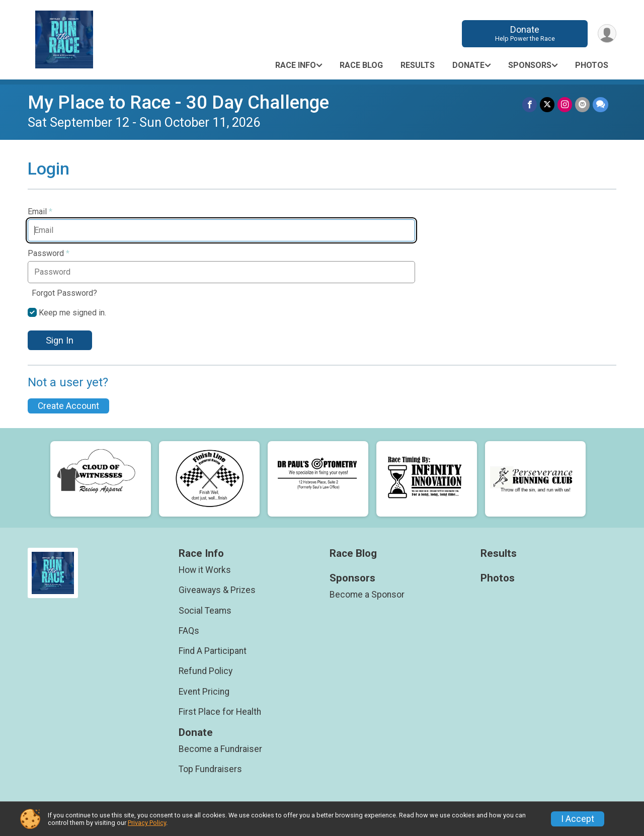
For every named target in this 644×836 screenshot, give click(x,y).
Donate (525, 33)
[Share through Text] (600, 104)
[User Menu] (607, 33)
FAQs (189, 631)
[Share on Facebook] (530, 104)
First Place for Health (220, 712)
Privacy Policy (147, 823)
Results (418, 65)
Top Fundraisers (210, 769)
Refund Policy (206, 671)
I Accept (578, 819)
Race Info (296, 65)
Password (49, 254)
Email (40, 212)
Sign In (60, 340)
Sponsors (530, 65)
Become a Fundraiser (220, 749)
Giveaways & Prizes (217, 590)
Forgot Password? (64, 293)
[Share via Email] (582, 104)
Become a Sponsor (367, 595)
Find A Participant (213, 651)
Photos (592, 65)
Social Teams (205, 611)
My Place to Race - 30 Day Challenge (178, 102)
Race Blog (361, 65)
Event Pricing (204, 692)
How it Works (205, 570)
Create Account (68, 406)
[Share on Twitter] (547, 104)
